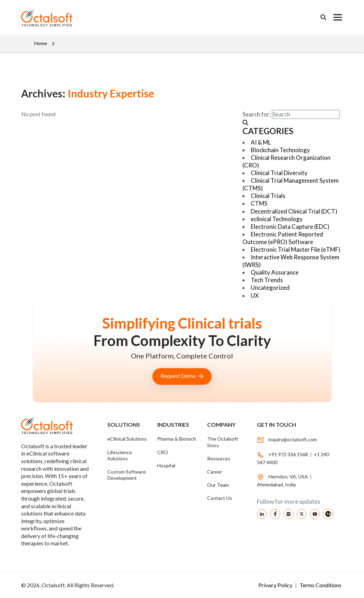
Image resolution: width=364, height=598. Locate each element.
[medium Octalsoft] (328, 513)
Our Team (218, 485)
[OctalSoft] (47, 17)
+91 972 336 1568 (288, 454)
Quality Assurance (275, 272)
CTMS (259, 203)
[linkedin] (262, 513)
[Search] (323, 17)
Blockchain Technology (280, 150)
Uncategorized (270, 288)
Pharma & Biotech (177, 439)
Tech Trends (267, 280)
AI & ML (261, 142)
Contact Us (220, 498)
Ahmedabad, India (276, 484)
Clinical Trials (268, 196)
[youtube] (315, 513)
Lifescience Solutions (120, 455)
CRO (163, 452)
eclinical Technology (277, 219)
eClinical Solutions (127, 439)
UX (255, 296)
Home (41, 43)
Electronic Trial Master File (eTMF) (296, 249)
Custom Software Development (127, 475)
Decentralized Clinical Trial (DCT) (294, 211)
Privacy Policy (276, 585)
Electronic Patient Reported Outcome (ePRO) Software (283, 238)
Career (215, 472)
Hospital (166, 465)
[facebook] (275, 513)
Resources (219, 458)
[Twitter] (302, 513)
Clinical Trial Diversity (279, 173)
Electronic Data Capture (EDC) (290, 227)
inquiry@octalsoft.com (293, 439)
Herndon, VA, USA (289, 476)
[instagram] (288, 513)
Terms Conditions (321, 585)
